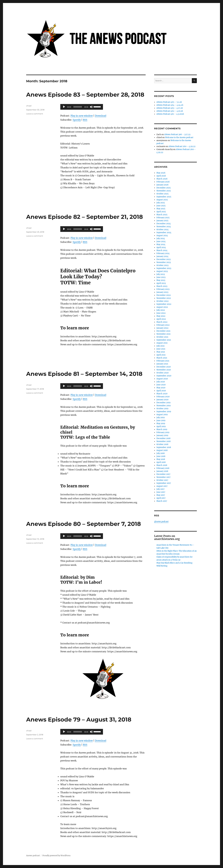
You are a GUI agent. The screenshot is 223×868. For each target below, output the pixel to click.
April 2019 (161, 426)
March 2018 (162, 465)
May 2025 (161, 209)
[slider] (78, 107)
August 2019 (162, 415)
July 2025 (161, 203)
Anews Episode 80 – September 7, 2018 (83, 524)
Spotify (77, 120)
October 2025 (162, 194)
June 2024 (161, 241)
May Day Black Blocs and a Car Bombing (174, 563)
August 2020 (162, 379)
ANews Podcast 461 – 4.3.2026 (170, 114)
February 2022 (163, 325)
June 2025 (161, 206)
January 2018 (162, 471)
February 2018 (163, 468)
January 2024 (162, 256)
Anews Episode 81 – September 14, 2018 (84, 374)
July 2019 (161, 418)
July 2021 (160, 346)
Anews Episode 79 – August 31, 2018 (79, 719)
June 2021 (161, 349)
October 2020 (162, 373)
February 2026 (163, 182)
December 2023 (163, 259)
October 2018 (162, 444)
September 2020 (164, 376)
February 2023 (163, 289)
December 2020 (164, 367)
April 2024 (161, 247)
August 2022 (162, 307)
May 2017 (161, 495)
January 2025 (162, 221)
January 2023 (162, 292)
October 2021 (162, 337)
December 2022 (164, 295)
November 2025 (164, 191)
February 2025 (163, 218)
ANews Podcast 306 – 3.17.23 (177, 134)
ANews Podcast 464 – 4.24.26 (170, 105)
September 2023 (164, 268)
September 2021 (164, 340)
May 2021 (161, 352)
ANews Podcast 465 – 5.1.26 (169, 102)
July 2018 (160, 453)
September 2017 (164, 483)
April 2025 (161, 212)
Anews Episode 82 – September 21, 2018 (84, 217)
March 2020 (162, 394)
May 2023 (161, 280)
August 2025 (162, 200)
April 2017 (161, 498)
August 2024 (162, 236)
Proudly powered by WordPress (56, 856)
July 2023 (161, 274)
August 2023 (162, 271)
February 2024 (163, 253)
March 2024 (162, 250)
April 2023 (161, 283)
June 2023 (161, 277)
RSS (85, 120)
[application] (82, 107)
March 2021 (162, 358)
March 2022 (162, 322)
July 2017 (160, 489)
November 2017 (163, 477)
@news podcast (161, 522)
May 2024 (161, 244)
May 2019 (161, 423)
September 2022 (164, 304)
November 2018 (163, 441)
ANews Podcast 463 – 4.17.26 (170, 108)
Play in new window (82, 116)
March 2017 (162, 501)
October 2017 (162, 480)
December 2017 (163, 474)
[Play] (64, 107)
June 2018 (161, 456)
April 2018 (161, 462)
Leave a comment (35, 114)
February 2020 (163, 397)
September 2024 (164, 233)
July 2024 (161, 238)
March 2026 (162, 179)
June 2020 (161, 385)
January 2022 (162, 328)
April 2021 (161, 355)
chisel (29, 106)
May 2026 (161, 173)
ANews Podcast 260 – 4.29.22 (182, 146)
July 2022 (161, 310)
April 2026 (161, 176)
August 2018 (162, 450)
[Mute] (91, 107)
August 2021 (162, 343)
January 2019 (162, 435)
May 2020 (161, 388)
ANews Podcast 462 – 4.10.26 (170, 111)
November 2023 (164, 262)
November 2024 (164, 227)
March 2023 (162, 286)
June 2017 (161, 492)
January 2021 (162, 364)
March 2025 (162, 215)
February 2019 (163, 432)
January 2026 (162, 185)
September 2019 (164, 412)
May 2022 (161, 316)
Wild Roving (162, 566)
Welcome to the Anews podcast (179, 137)
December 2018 (163, 438)
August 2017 (162, 486)
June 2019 (161, 421)
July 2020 (161, 382)
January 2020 (162, 400)
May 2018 (161, 459)
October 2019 (162, 409)
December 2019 (163, 403)
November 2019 (164, 406)
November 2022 (164, 298)
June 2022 (161, 313)
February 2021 (163, 361)
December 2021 (163, 331)
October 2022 (162, 301)
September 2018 (164, 447)
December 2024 (164, 224)
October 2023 (162, 265)
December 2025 (164, 188)
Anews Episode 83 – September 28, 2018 (85, 95)
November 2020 (164, 370)
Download (101, 116)
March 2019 (162, 429)
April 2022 (161, 319)
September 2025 (164, 197)
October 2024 (162, 230)
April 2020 (161, 391)
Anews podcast (33, 856)
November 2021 (163, 334)
